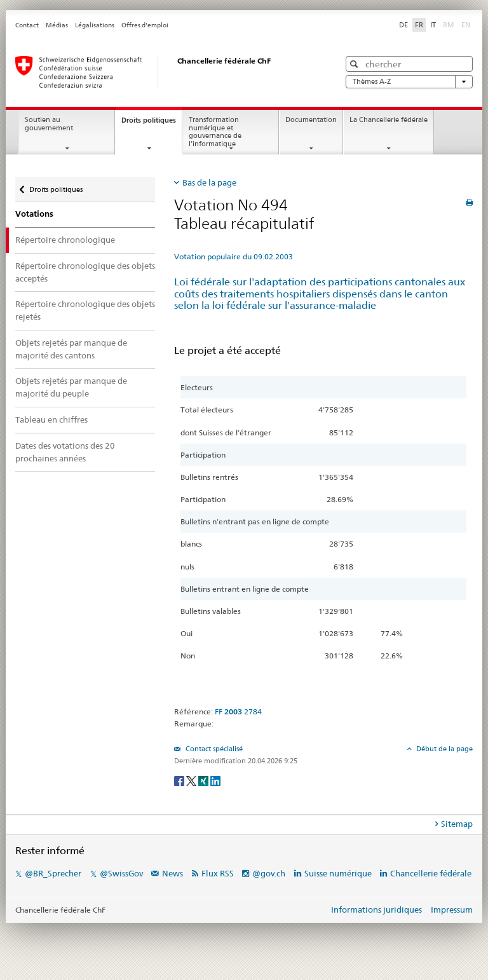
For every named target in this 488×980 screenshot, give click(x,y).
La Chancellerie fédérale (389, 120)
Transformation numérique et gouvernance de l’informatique (215, 132)
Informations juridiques (376, 909)
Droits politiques (152, 124)
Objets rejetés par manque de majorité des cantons (71, 349)
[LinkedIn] (215, 780)
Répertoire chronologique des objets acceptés (85, 272)
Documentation (311, 120)
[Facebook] (180, 780)
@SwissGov (121, 873)
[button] (356, 64)
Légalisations (95, 25)
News (173, 873)
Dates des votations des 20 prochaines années (65, 452)
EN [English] (466, 25)
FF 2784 (238, 711)
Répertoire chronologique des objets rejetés (85, 310)
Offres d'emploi (145, 25)
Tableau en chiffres (51, 419)
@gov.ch (269, 873)
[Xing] (204, 780)
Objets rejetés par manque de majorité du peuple (71, 387)
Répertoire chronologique (65, 240)
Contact (27, 25)
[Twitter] (192, 780)
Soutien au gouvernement (49, 124)
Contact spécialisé (213, 749)
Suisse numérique (339, 873)
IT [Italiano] (433, 25)
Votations (34, 214)
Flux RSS (218, 873)
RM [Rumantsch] (449, 25)
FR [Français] (419, 25)
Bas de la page (209, 182)
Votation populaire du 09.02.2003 (234, 256)
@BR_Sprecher (53, 873)
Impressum (452, 909)
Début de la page (444, 749)
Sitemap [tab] (457, 824)
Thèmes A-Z (409, 82)
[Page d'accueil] (165, 72)
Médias (57, 25)
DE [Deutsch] (403, 25)
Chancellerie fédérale (431, 873)
